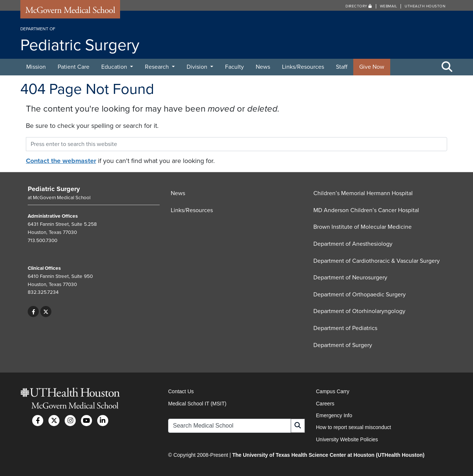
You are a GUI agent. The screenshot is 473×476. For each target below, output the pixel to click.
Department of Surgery (343, 345)
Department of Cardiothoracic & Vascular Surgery (377, 261)
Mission (36, 67)
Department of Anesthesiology (353, 244)
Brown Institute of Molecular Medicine (363, 227)
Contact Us (181, 391)
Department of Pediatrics (345, 328)
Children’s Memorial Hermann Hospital (363, 193)
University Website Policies (347, 439)
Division (198, 67)
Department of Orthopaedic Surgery (360, 295)
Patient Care (74, 67)
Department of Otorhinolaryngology (359, 311)
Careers (325, 404)
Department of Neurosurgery (350, 278)
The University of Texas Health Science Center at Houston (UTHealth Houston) (328, 455)
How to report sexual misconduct (353, 427)
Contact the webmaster (61, 161)
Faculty (234, 67)
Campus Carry (333, 391)
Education (115, 67)
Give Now (372, 67)
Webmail (389, 6)
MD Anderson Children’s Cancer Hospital (366, 210)
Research (158, 67)
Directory (359, 6)
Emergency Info (334, 415)
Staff (342, 67)
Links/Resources (303, 67)
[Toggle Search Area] (447, 67)
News (263, 67)
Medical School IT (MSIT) (197, 404)
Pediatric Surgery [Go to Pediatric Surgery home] (54, 189)
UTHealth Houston (425, 6)
